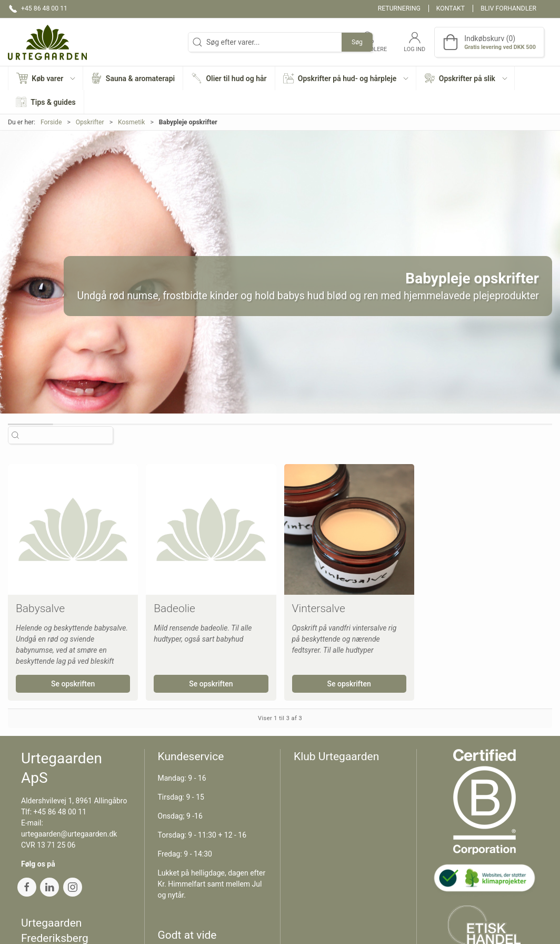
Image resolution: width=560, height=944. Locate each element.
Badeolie (174, 608)
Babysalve (40, 608)
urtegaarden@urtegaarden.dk (69, 834)
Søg (357, 42)
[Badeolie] (211, 529)
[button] (46, 78)
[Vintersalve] (349, 529)
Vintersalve (319, 608)
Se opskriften (73, 684)
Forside (51, 122)
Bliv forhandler (508, 8)
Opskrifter (90, 122)
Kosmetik (131, 122)
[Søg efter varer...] (70, 435)
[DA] (47, 42)
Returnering (399, 8)
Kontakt (451, 8)
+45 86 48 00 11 (60, 812)
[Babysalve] (73, 529)
